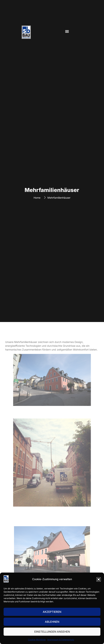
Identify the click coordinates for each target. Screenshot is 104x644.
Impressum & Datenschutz (61, 640)
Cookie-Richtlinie (37, 640)
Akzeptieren (52, 612)
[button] (99, 579)
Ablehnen (52, 622)
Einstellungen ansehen (52, 632)
